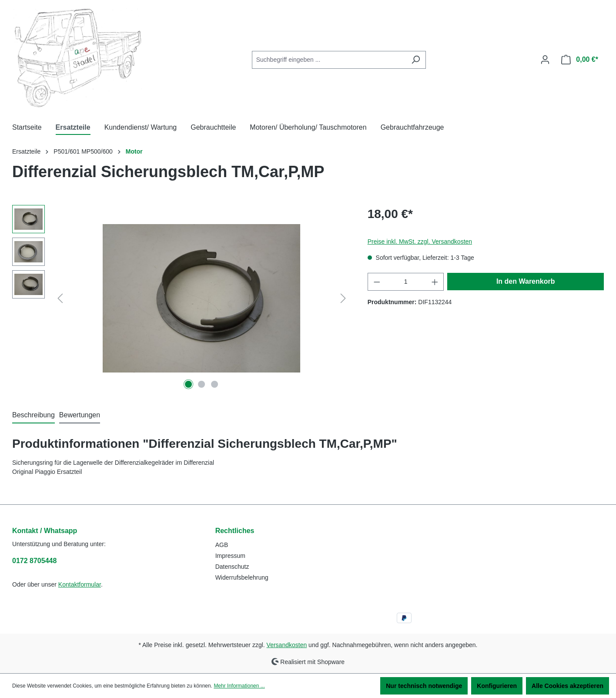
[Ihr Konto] (545, 60)
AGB (222, 545)
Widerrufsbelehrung (242, 577)
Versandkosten (287, 645)
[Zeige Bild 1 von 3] (189, 384)
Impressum (230, 556)
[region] (181, 299)
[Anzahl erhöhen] (435, 282)
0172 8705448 (34, 561)
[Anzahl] (406, 282)
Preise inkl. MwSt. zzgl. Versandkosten (420, 242)
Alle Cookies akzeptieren (567, 686)
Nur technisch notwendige (424, 686)
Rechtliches (235, 531)
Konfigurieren (497, 686)
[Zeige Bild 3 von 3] (214, 384)
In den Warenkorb (526, 281)
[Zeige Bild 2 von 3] (201, 384)
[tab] (33, 416)
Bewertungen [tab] (80, 415)
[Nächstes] (343, 298)
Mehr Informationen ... (239, 686)
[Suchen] (416, 60)
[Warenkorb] (580, 60)
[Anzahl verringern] (377, 282)
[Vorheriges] (60, 298)
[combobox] (329, 60)
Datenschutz (232, 567)
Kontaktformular (80, 584)
